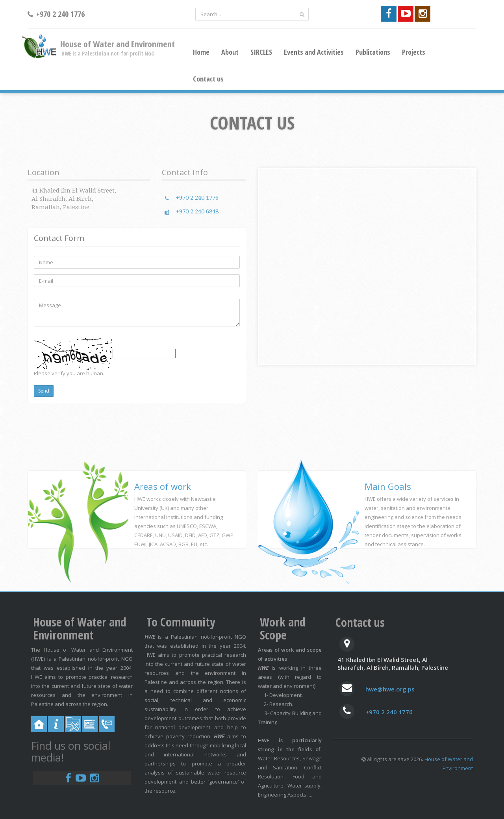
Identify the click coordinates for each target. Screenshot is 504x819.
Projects (414, 52)
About (230, 52)
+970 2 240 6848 (197, 211)
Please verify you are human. (69, 373)
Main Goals (388, 486)
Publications (373, 52)
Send (44, 391)
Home (201, 52)
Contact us (208, 79)
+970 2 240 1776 (197, 198)
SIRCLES (261, 52)
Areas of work (163, 486)
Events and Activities (314, 52)
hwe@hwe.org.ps (390, 689)
